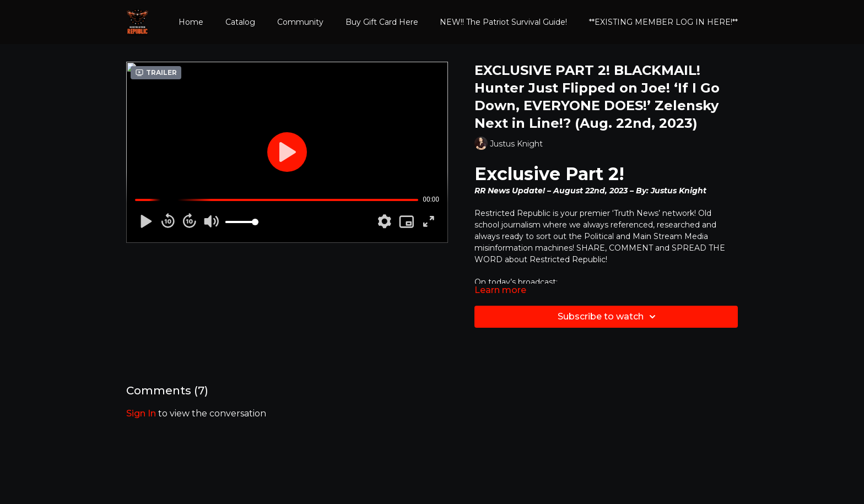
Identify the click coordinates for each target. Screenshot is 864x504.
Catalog (240, 22)
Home (191, 22)
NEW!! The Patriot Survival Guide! (503, 22)
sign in (141, 413)
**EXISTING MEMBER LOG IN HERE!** (663, 22)
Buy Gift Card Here (382, 22)
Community (300, 22)
